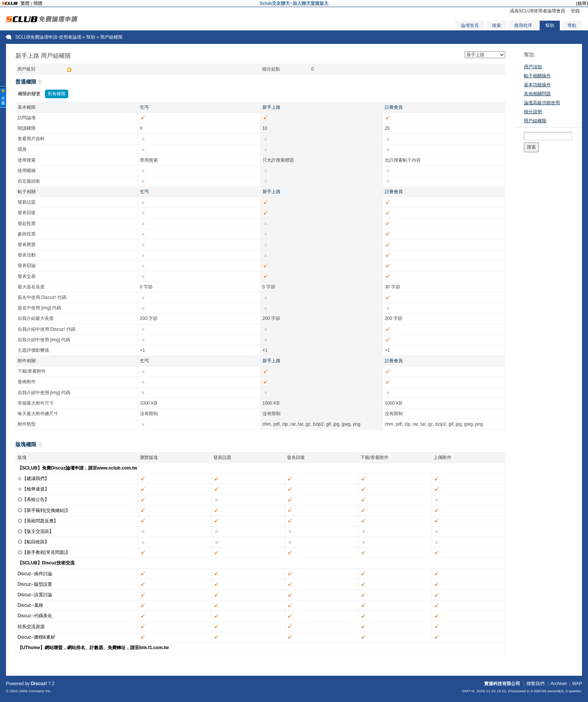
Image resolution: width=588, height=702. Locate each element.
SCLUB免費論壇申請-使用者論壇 (48, 37)
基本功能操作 (537, 85)
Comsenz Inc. (40, 691)
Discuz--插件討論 (35, 574)
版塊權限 (26, 444)
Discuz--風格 (30, 605)
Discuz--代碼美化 (35, 616)
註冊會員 (394, 107)
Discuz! (39, 684)
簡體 (38, 3)
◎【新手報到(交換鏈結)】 (44, 510)
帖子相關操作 (537, 76)
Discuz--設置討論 (35, 595)
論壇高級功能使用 (542, 103)
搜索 (496, 25)
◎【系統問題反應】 (38, 521)
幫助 (550, 25)
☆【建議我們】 (33, 478)
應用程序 (523, 25)
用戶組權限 (535, 121)
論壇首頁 (470, 25)
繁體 (25, 3)
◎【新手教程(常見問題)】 (44, 552)
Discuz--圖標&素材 (36, 637)
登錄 (575, 11)
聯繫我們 (535, 684)
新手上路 (271, 107)
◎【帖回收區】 (33, 542)
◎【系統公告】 (33, 499)
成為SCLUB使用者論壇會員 (537, 11)
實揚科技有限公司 (502, 684)
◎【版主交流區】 (36, 531)
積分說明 (533, 112)
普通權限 (26, 82)
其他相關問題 (537, 94)
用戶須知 (533, 67)
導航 (572, 25)
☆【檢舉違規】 (33, 489)
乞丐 (144, 107)
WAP (577, 684)
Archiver (559, 684)
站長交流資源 (31, 627)
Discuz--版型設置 (35, 584)
